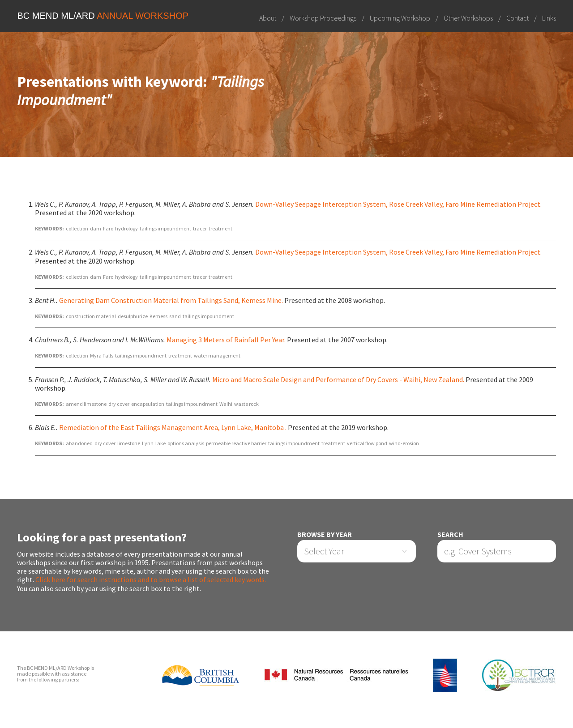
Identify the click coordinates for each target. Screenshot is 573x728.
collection (77, 228)
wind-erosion (404, 443)
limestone (129, 443)
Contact (517, 18)
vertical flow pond (367, 443)
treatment (220, 228)
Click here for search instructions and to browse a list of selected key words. (151, 579)
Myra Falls (102, 355)
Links (549, 18)
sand (175, 316)
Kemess (158, 316)
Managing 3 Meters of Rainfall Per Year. (226, 340)
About (268, 18)
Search (450, 534)
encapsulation (148, 404)
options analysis (186, 443)
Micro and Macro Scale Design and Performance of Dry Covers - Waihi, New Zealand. (338, 379)
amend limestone (86, 404)
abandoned (79, 443)
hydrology (126, 228)
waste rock (246, 404)
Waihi (226, 404)
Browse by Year (325, 534)
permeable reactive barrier (236, 443)
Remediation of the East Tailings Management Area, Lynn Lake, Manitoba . (173, 427)
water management (217, 355)
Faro (108, 228)
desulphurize (133, 316)
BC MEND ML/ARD (103, 16)
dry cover (119, 404)
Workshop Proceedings (323, 18)
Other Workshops (468, 18)
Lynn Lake (154, 443)
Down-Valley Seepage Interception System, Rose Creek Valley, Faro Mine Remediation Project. (398, 204)
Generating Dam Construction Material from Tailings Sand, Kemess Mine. (171, 300)
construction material (91, 316)
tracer (200, 228)
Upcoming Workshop (400, 18)
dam (96, 228)
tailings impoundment (165, 228)
